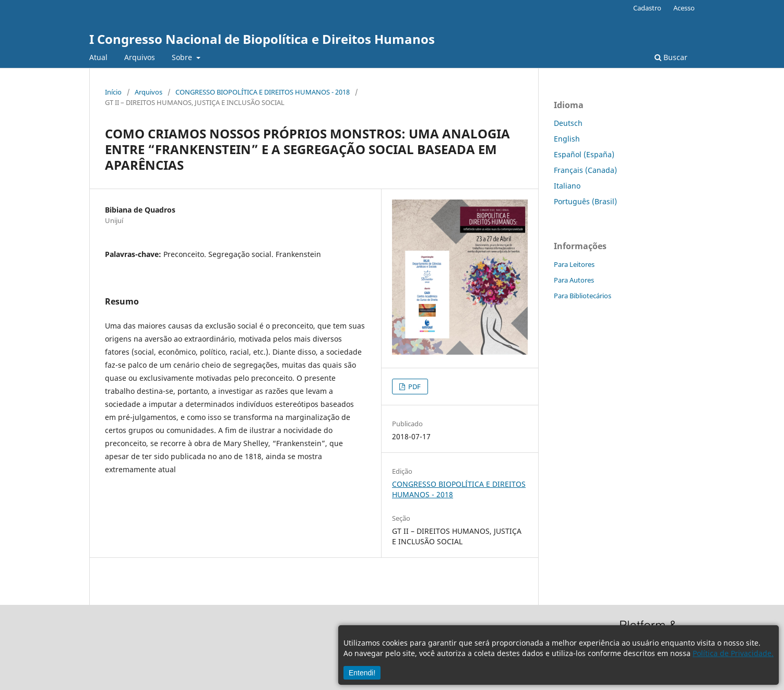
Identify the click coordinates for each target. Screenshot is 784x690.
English (567, 139)
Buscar (671, 57)
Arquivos (140, 57)
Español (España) (584, 154)
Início (113, 92)
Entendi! (362, 673)
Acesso (684, 8)
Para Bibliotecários (583, 296)
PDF (414, 387)
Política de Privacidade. (733, 653)
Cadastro (647, 8)
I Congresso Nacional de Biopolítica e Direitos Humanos (262, 39)
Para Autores (574, 280)
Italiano (567, 186)
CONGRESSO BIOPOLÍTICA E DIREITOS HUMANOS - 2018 (263, 92)
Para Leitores (574, 264)
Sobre (183, 57)
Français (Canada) (585, 170)
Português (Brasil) (585, 201)
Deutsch (568, 123)
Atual (98, 57)
